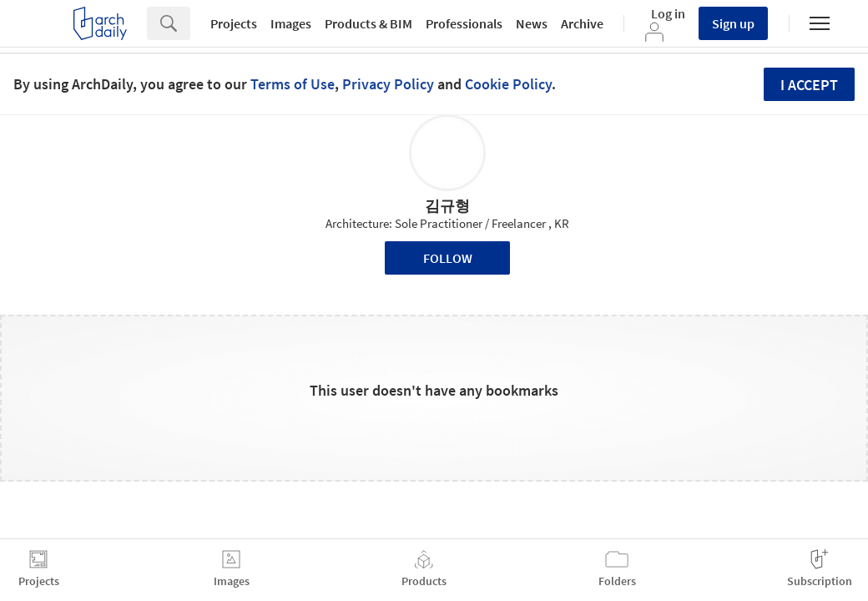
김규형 (447, 206)
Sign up (733, 23)
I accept (809, 85)
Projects (234, 23)
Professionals (464, 23)
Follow (448, 258)
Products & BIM (368, 23)
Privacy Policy (388, 84)
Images (291, 23)
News (532, 23)
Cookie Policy (508, 84)
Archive (582, 23)
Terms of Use (293, 84)
